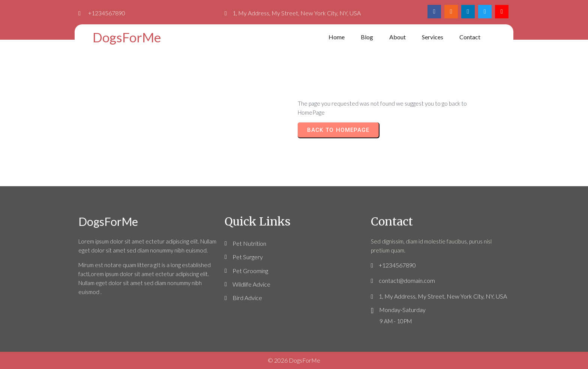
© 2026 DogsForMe (294, 360)
